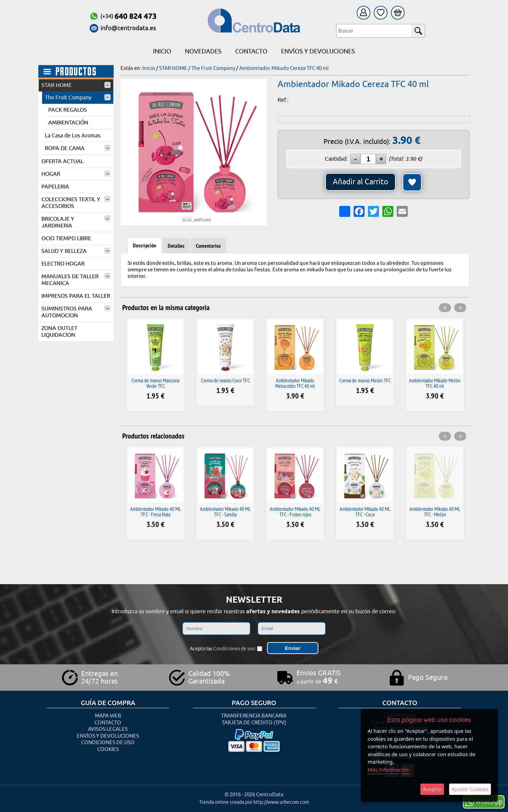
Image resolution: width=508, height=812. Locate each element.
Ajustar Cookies (470, 789)
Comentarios (208, 246)
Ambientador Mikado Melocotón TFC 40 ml (295, 383)
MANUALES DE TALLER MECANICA (76, 280)
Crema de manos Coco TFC (225, 380)
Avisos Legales (108, 729)
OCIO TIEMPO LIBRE (66, 238)
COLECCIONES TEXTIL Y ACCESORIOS (76, 203)
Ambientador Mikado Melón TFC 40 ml (435, 383)
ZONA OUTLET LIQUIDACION (59, 332)
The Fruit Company (78, 98)
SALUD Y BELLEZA (76, 251)
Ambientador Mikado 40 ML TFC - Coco (365, 512)
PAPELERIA (55, 187)
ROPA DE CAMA (78, 148)
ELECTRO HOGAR (63, 264)
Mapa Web (108, 716)
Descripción (144, 245)
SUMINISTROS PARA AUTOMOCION (76, 312)
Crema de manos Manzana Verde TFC (155, 383)
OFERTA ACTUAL (62, 161)
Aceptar (432, 789)
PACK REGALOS (68, 110)
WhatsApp (484, 802)
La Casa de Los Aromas (73, 136)
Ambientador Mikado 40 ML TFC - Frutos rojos (295, 512)
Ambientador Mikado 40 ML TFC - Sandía (225, 512)
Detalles (176, 246)
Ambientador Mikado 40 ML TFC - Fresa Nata (156, 512)
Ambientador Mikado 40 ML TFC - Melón (435, 512)
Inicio (162, 51)
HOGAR (76, 174)
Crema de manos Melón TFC (365, 380)
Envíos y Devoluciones (318, 51)
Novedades (203, 51)
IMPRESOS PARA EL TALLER (76, 296)
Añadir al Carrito (360, 182)
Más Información (388, 770)
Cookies (108, 749)
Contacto (251, 51)
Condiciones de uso (234, 649)
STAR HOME (76, 85)
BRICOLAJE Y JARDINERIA (76, 222)
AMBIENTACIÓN (68, 123)
